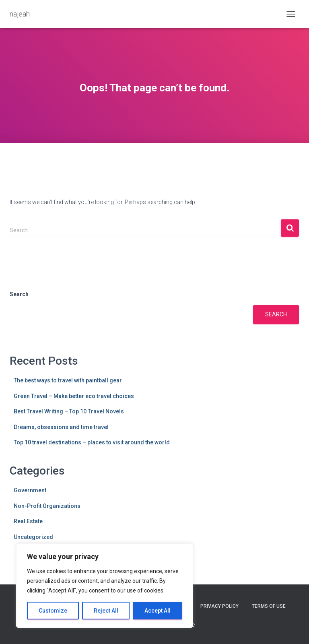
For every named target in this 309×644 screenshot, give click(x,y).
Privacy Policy (219, 606)
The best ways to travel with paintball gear (68, 380)
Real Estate (28, 521)
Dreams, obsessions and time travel (61, 427)
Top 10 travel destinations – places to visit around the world (92, 442)
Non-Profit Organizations (47, 506)
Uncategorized (33, 537)
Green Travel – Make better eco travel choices (74, 396)
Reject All (106, 611)
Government (30, 490)
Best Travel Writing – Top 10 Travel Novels (69, 411)
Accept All (158, 611)
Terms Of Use (269, 606)
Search (19, 294)
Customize (53, 611)
